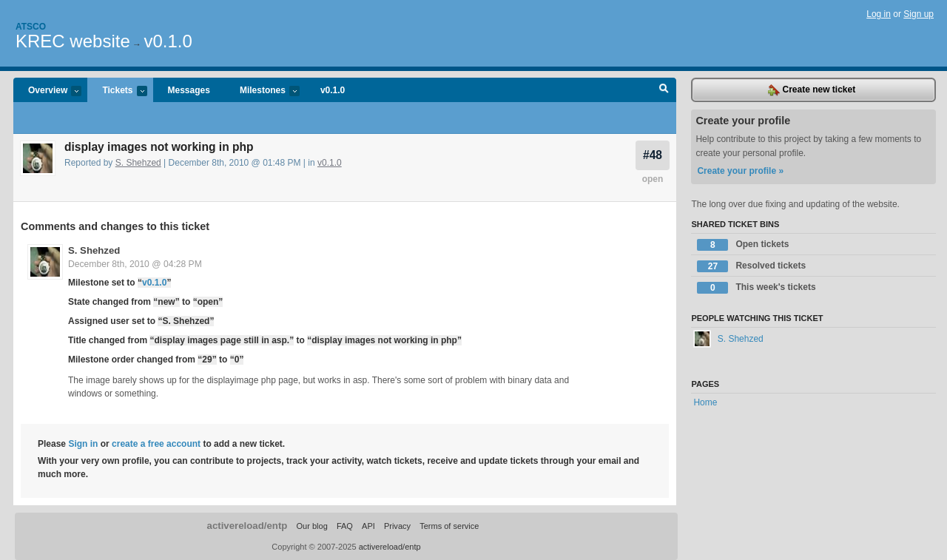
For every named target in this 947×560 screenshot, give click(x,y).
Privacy (397, 526)
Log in (879, 14)
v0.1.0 (168, 41)
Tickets (117, 91)
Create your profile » (740, 171)
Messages (189, 90)
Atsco (31, 27)
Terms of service (449, 526)
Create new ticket (812, 90)
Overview (47, 91)
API (368, 526)
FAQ (345, 526)
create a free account (156, 444)
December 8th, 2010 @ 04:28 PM (135, 264)
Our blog (311, 526)
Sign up (919, 14)
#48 (653, 155)
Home (705, 402)
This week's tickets (756, 288)
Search (664, 90)
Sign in (83, 444)
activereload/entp (247, 526)
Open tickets (743, 245)
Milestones (262, 91)
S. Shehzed (138, 163)
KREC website (73, 41)
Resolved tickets (751, 266)
